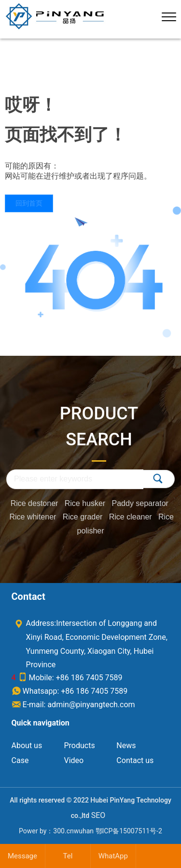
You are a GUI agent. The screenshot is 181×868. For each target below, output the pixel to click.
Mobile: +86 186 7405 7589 (70, 678)
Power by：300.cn (46, 831)
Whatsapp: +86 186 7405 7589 (70, 691)
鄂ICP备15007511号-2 (129, 831)
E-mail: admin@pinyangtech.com (73, 705)
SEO (98, 815)
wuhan (84, 831)
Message (22, 856)
